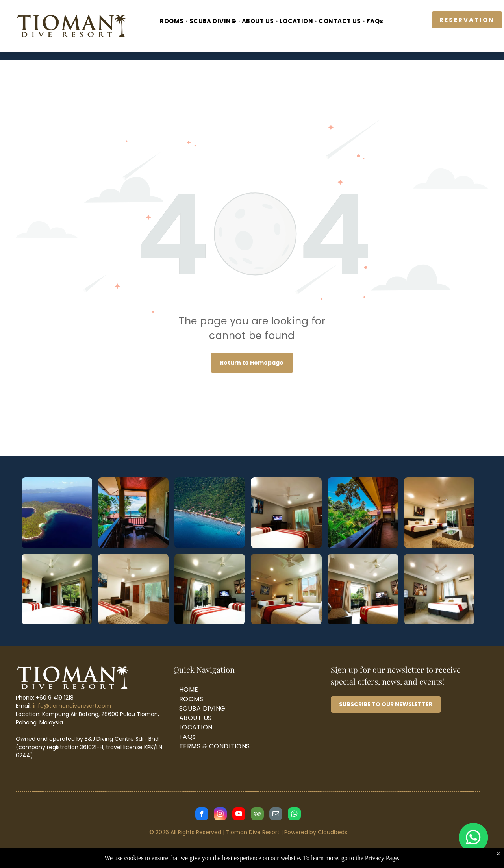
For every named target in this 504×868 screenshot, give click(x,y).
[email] (276, 815)
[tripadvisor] (257, 815)
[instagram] (220, 815)
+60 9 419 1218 (55, 698)
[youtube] (239, 815)
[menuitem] (172, 21)
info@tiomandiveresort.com (72, 706)
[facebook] (202, 815)
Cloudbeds (333, 832)
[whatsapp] (294, 815)
